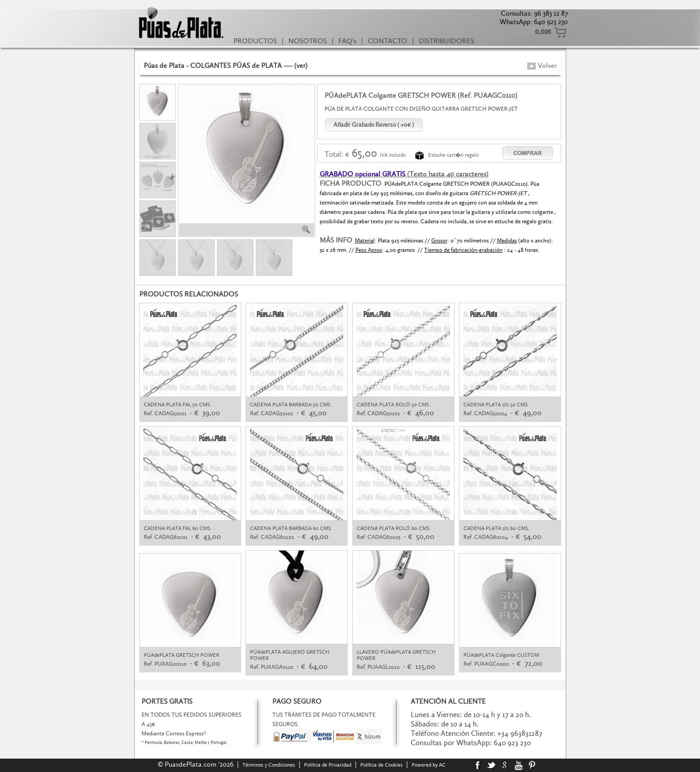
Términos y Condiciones (269, 765)
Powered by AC (429, 765)
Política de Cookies (381, 765)
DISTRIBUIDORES (446, 41)
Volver (542, 65)
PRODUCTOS (255, 41)
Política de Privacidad (328, 765)
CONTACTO (387, 41)
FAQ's (347, 41)
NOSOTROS (308, 41)
